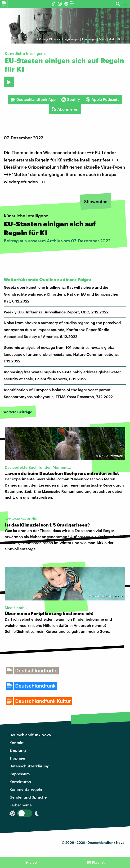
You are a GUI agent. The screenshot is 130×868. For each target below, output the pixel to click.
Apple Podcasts (103, 99)
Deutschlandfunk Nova (30, 735)
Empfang (18, 750)
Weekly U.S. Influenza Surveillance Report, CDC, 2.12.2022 (56, 312)
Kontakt (17, 743)
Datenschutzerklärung (29, 766)
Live (33, 862)
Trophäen (18, 758)
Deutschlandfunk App (33, 99)
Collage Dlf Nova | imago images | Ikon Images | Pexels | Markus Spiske (83, 39)
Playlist (98, 862)
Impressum (20, 774)
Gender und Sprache (28, 797)
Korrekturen (20, 782)
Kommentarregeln (26, 789)
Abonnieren (65, 109)
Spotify (71, 99)
